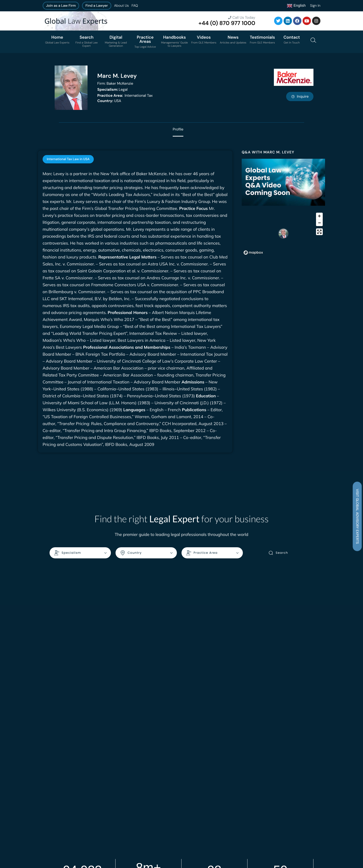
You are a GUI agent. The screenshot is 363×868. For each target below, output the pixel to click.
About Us (121, 6)
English (296, 6)
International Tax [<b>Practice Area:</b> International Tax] (125, 95)
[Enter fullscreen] (319, 232)
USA (109, 101)
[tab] (68, 159)
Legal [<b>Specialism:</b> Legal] (112, 89)
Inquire (300, 96)
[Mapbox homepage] (253, 253)
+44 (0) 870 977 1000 (227, 23)
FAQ (135, 6)
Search (278, 553)
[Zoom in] (319, 216)
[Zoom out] (319, 223)
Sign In (315, 6)
